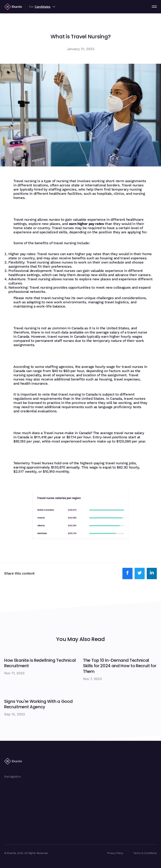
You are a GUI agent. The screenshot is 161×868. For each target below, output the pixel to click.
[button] (154, 6)
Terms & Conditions (145, 853)
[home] (13, 6)
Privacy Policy (115, 853)
